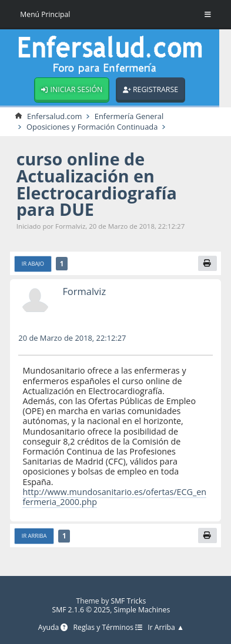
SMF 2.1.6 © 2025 (81, 610)
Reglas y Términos (108, 628)
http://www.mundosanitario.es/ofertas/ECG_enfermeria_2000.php (114, 497)
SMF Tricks (128, 601)
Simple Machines (142, 610)
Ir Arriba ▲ (166, 628)
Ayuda (53, 628)
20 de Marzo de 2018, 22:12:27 (72, 338)
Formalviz (84, 291)
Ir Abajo (33, 264)
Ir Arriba (34, 536)
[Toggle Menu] (208, 15)
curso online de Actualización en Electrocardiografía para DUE (97, 184)
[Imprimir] (207, 263)
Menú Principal (45, 14)
